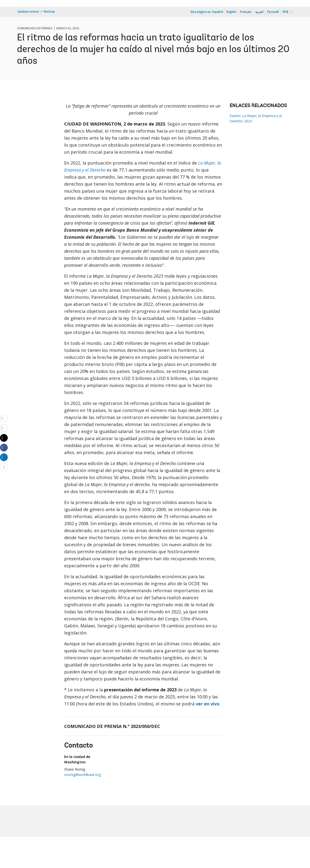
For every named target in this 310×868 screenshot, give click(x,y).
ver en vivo (208, 704)
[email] (4, 418)
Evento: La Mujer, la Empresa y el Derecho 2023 (256, 118)
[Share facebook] (4, 447)
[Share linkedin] (4, 457)
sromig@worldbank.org (82, 775)
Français (246, 12)
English (231, 12)
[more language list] (292, 12)
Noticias (49, 12)
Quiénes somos (28, 12)
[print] (4, 428)
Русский (273, 12)
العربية (259, 12)
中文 (286, 12)
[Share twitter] (4, 438)
